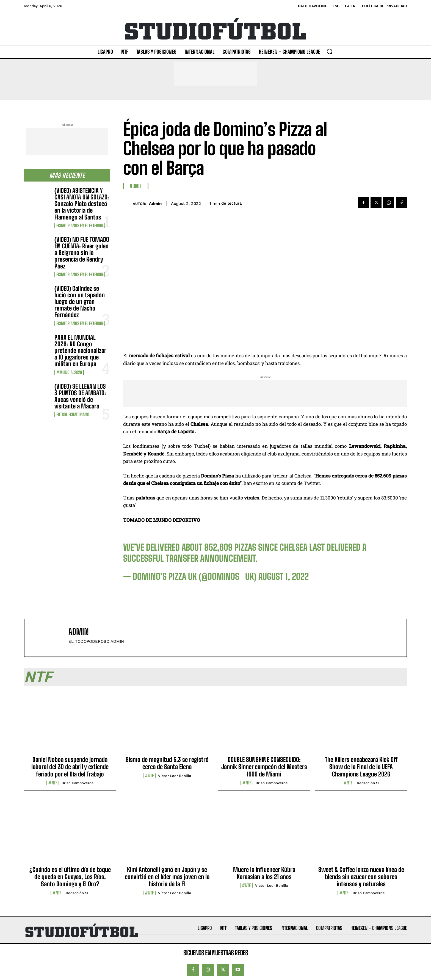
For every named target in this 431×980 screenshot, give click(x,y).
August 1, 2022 (284, 577)
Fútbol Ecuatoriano (73, 414)
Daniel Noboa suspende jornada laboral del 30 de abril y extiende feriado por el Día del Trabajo (70, 767)
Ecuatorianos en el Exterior (80, 226)
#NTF (53, 783)
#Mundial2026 (69, 372)
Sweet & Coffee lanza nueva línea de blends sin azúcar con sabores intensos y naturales (361, 877)
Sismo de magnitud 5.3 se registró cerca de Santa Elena (167, 763)
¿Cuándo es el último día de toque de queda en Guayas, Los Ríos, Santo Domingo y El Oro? (70, 877)
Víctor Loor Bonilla (175, 776)
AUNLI (136, 186)
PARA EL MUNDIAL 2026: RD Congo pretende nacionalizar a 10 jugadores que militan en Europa (80, 351)
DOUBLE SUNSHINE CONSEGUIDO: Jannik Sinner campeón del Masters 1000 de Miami (264, 767)
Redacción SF (369, 783)
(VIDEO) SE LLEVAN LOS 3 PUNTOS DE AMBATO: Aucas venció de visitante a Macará (80, 396)
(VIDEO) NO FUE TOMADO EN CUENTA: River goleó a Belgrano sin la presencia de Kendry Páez (82, 253)
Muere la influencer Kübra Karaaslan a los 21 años (264, 873)
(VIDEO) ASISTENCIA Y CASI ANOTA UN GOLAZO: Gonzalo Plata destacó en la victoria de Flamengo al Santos (82, 204)
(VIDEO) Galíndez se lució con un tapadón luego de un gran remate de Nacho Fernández (80, 302)
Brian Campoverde (78, 783)
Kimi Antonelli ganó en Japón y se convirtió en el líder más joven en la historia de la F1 (167, 877)
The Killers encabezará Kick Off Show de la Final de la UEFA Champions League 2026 (361, 767)
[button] (330, 51)
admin (155, 204)
